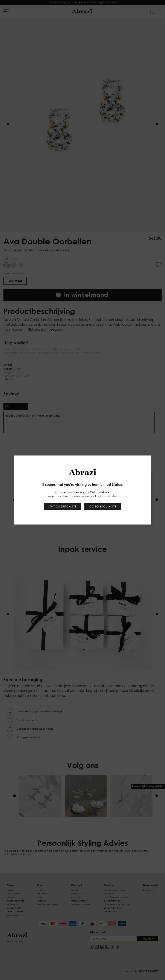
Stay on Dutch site (62, 506)
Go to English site (103, 506)
